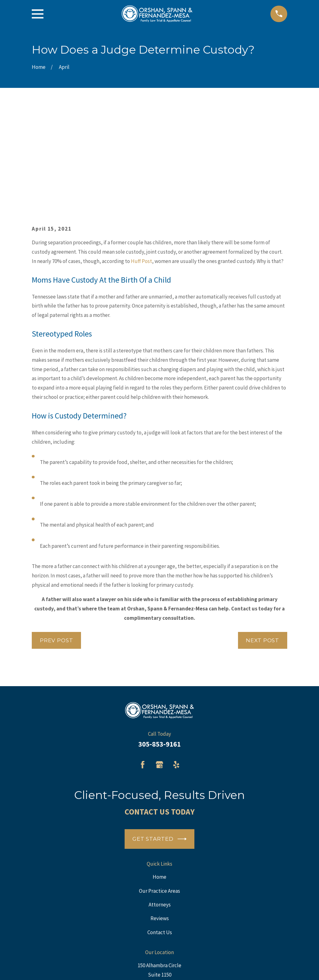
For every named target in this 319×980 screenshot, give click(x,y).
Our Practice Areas (159, 794)
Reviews (160, 822)
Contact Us (160, 835)
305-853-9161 (159, 647)
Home (159, 780)
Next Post (262, 544)
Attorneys (160, 808)
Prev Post (57, 544)
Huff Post (141, 164)
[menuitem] (40, 967)
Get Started (159, 742)
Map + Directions (159, 896)
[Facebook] (143, 668)
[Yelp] (176, 668)
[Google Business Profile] (159, 668)
